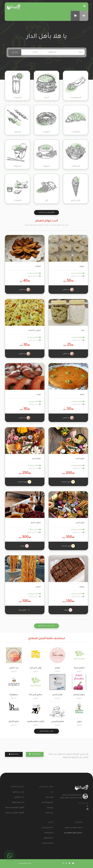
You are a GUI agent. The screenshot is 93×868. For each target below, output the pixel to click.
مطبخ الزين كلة (36, 695)
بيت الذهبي (68, 290)
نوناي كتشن (57, 695)
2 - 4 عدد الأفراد (78, 340)
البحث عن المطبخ (20, 792)
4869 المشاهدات (78, 530)
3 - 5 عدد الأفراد (78, 404)
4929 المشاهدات (78, 466)
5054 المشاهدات (34, 338)
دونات (39, 395)
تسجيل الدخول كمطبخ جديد (73, 833)
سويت (82, 266)
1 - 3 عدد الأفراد (35, 404)
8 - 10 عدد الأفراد (34, 276)
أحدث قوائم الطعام (20, 803)
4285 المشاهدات (34, 274)
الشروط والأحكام (49, 803)
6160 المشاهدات (34, 530)
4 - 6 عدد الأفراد (35, 469)
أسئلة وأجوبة (49, 833)
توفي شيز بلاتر (68, 482)
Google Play (35, 754)
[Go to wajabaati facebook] (63, 864)
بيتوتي (79, 722)
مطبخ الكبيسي (57, 722)
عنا (52, 792)
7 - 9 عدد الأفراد (78, 533)
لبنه (83, 331)
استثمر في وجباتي (49, 828)
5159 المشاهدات (78, 338)
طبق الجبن (80, 459)
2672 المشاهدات (34, 594)
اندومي (38, 587)
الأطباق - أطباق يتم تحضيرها (20, 813)
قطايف (38, 266)
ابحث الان (15, 52)
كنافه (82, 395)
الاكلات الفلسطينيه (36, 722)
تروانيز (25, 546)
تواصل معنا (49, 797)
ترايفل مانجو (36, 523)
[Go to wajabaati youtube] (73, 864)
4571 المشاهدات (34, 402)
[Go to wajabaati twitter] (69, 864)
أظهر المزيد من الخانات (46, 212)
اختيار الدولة (49, 813)
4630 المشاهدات (34, 466)
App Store (14, 754)
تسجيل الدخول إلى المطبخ (78, 828)
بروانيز (82, 587)
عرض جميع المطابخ (47, 731)
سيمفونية (14, 695)
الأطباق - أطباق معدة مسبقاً (20, 808)
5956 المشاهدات (78, 594)
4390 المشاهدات (78, 274)
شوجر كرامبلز (79, 695)
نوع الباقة (50, 808)
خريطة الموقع (49, 838)
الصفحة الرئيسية (49, 843)
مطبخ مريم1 (25, 610)
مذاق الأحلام (14, 722)
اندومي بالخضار (35, 331)
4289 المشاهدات (78, 402)
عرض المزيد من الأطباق (46, 626)
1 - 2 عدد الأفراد (35, 597)
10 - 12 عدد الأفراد (78, 276)
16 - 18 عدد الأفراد (78, 597)
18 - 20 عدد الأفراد (34, 533)
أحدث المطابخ (20, 797)
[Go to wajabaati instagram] (66, 864)
